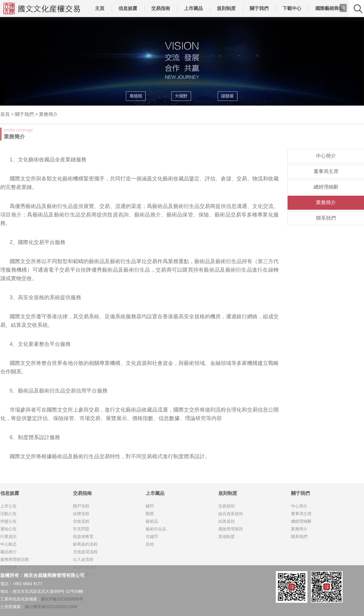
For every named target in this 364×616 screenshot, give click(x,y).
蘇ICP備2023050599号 (62, 599)
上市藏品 (193, 8)
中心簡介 (326, 156)
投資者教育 (83, 537)
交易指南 (161, 8)
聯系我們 (326, 218)
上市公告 (8, 506)
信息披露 (128, 8)
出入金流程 (83, 559)
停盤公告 (8, 521)
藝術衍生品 (156, 529)
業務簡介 (48, 114)
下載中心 (292, 8)
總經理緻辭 (326, 187)
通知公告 (8, 529)
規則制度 (226, 8)
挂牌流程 (81, 514)
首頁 (5, 114)
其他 (150, 544)
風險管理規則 (231, 529)
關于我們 (259, 8)
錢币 (150, 506)
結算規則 (227, 521)
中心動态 (8, 544)
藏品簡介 (8, 552)
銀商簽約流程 (85, 544)
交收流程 (81, 521)
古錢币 (152, 537)
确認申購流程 (85, 567)
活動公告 (8, 514)
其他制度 (227, 537)
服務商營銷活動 (15, 559)
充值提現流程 (85, 552)
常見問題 (81, 529)
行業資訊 (8, 537)
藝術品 (152, 521)
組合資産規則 (231, 514)
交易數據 (8, 567)
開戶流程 (81, 506)
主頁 (100, 8)
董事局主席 (326, 171)
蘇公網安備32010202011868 (51, 607)
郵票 (150, 514)
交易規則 (227, 506)
